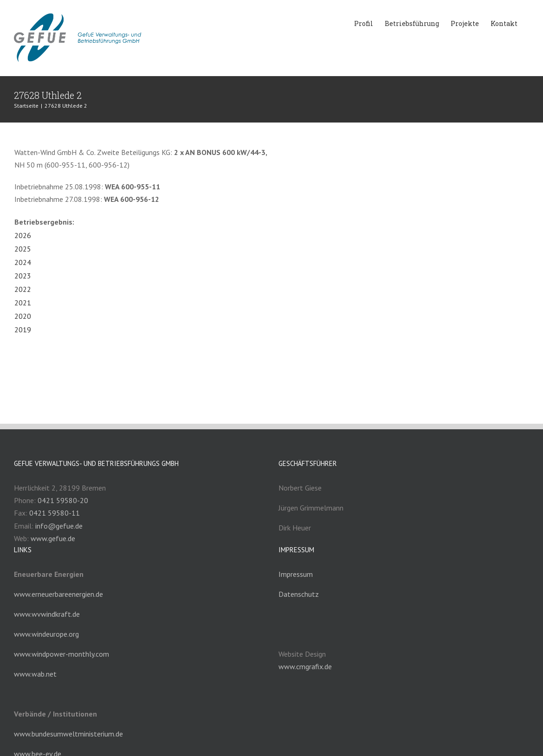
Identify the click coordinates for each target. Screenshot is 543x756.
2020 (23, 316)
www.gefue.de (53, 538)
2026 (23, 235)
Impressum (296, 574)
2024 (23, 262)
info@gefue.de (59, 526)
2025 (23, 249)
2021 (23, 303)
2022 (23, 289)
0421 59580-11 (55, 513)
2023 (23, 276)
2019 (23, 330)
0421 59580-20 (63, 500)
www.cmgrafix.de (305, 666)
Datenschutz (299, 594)
